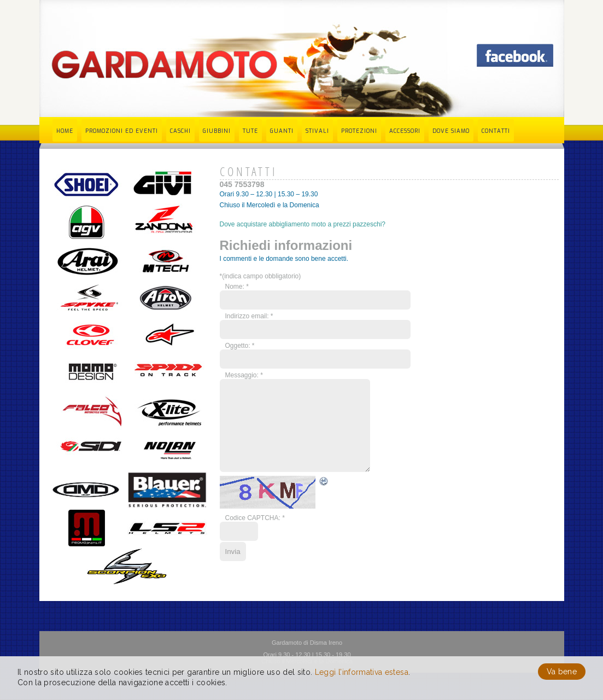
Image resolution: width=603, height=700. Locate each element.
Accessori (405, 131)
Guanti (282, 131)
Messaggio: (244, 375)
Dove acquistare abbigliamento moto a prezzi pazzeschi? (303, 224)
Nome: (237, 287)
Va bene (562, 672)
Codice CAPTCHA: (255, 534)
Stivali (317, 131)
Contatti (496, 131)
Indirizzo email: (249, 316)
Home (65, 131)
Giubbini (217, 131)
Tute (250, 131)
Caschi (180, 131)
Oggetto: (240, 346)
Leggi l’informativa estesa (362, 672)
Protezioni (359, 131)
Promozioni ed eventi (122, 131)
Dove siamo (451, 131)
